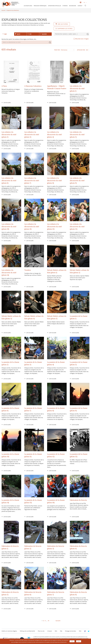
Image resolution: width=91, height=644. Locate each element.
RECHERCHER (73, 6)
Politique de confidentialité (27, 631)
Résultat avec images (81, 39)
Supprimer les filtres (64, 29)
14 (48, 621)
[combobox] (70, 34)
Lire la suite (7, 103)
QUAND (43, 34)
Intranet (50, 631)
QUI (5, 34)
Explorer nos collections (13, 10)
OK (72, 641)
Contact (80, 6)
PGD (80, 631)
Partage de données (71, 631)
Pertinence (64, 50)
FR (84, 2)
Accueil (3, 10)
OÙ (29, 34)
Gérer (79, 641)
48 (87, 50)
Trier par (57, 50)
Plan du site (41, 631)
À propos (65, 6)
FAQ (61, 631)
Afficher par (81, 50)
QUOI (18, 34)
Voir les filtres (62, 24)
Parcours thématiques (40, 6)
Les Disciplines (28, 6)
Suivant (58, 621)
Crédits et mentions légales (9, 631)
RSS (56, 631)
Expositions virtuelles (54, 6)
